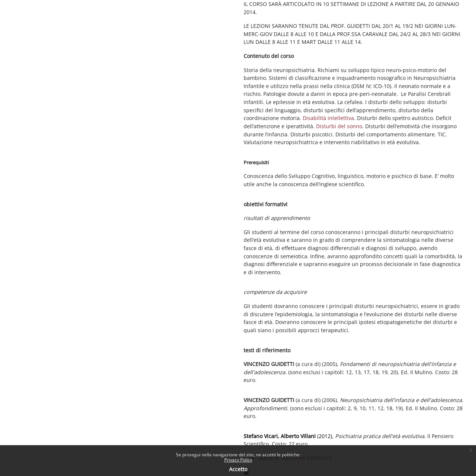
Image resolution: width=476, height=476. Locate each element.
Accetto (238, 469)
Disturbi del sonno (339, 126)
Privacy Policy (238, 460)
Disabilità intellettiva (328, 118)
